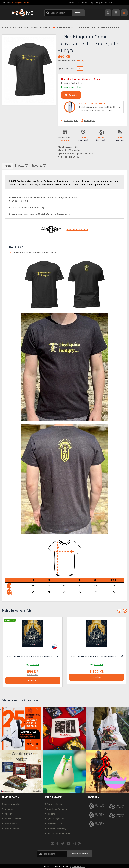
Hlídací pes (88, 121)
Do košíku (71, 95)
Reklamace (51, 814)
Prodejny (83, 3)
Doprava (94, 3)
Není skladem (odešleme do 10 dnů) (81, 79)
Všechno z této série (77, 230)
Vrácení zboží (10, 824)
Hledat (78, 13)
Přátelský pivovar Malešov (80, 154)
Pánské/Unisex (41, 252)
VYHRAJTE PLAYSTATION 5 (93, 104)
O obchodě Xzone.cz (56, 809)
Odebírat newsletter (80, 854)
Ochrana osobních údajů (58, 834)
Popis (8, 166)
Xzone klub (8, 809)
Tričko (75, 147)
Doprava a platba (11, 804)
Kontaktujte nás (54, 804)
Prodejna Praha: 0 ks (72, 83)
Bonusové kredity (11, 819)
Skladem (35, 665)
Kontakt (72, 3)
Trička (53, 252)
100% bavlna (74, 150)
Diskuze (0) (22, 166)
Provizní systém (54, 824)
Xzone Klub (106, 3)
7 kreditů (80, 61)
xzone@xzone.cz (16, 3)
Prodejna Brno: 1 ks (71, 87)
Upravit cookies (11, 829)
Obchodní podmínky (56, 829)
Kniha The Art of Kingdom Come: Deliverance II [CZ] (33, 656)
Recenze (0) (39, 166)
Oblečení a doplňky (22, 252)
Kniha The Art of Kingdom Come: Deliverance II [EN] (97, 656)
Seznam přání (70, 121)
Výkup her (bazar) (55, 819)
